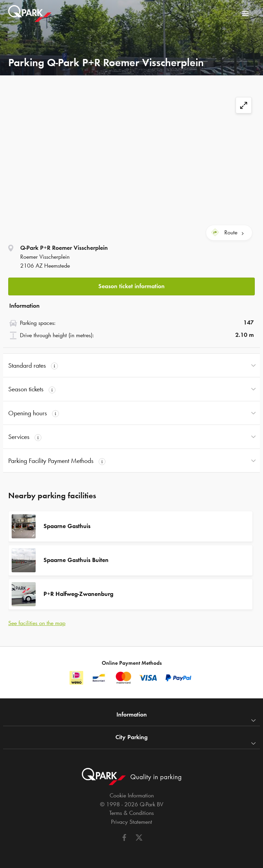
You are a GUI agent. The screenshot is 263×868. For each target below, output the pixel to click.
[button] (131, 285)
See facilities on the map (37, 623)
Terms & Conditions (131, 813)
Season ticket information (131, 286)
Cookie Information (132, 795)
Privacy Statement (131, 822)
